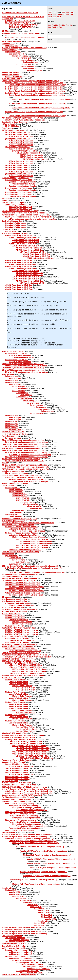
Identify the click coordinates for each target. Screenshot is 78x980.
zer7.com (39, 979)
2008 (50, 16)
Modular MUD (7, 888)
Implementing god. (9, 50)
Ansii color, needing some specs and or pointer (21, 33)
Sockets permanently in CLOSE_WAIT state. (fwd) (22, 795)
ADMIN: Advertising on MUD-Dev (15, 234)
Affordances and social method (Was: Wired (20, 13)
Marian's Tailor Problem (11, 614)
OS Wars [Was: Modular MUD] (14, 929)
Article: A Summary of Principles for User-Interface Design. (26, 789)
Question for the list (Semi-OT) (14, 636)
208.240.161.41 (8, 229)
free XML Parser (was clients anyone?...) (18, 659)
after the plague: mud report (13, 203)
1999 (63, 12)
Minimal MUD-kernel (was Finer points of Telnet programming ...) (28, 834)
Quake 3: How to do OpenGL (13, 946)
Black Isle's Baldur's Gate (12, 221)
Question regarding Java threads (15, 178)
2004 (59, 14)
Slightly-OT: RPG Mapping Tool (14, 733)
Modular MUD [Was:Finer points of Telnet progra (21, 927)
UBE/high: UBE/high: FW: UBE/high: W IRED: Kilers (23, 675)
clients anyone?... (9, 485)
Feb (53, 25)
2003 (54, 14)
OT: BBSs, (6, 31)
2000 (67, 12)
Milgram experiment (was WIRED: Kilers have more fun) (24, 48)
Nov (57, 27)
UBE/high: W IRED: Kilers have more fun (18, 628)
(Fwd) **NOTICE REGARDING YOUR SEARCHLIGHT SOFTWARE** (20, 22)
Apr (60, 25)
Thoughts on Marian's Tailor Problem (17, 760)
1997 (54, 12)
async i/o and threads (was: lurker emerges (23, 477)
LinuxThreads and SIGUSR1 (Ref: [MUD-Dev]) (20, 552)
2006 (67, 14)
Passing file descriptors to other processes (19, 578)
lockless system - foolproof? (13, 948)
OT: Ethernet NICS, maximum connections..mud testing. (24, 465)
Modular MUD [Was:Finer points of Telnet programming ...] (25, 837)
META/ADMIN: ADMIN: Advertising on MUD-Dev (21, 459)
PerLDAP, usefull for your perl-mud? (16, 783)
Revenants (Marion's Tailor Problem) (16, 799)
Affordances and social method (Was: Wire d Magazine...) (25, 213)
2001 (72, 12)
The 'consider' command (12, 936)
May (64, 25)
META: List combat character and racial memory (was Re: (25, 215)
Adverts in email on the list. (13, 351)
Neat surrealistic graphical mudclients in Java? (21, 448)
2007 (72, 14)
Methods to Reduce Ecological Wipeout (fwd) (20, 574)
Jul (71, 25)
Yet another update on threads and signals (19, 580)
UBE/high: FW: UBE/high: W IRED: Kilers (18, 661)
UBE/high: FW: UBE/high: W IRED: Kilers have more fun (24, 655)
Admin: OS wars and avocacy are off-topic (19, 975)
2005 (63, 14)
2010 (59, 16)
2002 (50, 14)
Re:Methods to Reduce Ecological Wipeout (19, 519)
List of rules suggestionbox (13, 471)
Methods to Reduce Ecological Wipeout (18, 525)
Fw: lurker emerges (9, 436)
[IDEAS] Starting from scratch (14, 130)
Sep (50, 27)
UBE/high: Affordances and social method (19, 785)
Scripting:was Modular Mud (13, 944)
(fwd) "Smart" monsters (11, 41)
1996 (50, 12)
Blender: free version (10, 72)
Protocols (6, 198)
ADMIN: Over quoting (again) (13, 521)
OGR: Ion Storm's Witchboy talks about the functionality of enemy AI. (30, 566)
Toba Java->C (7, 128)
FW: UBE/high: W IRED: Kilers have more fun (20, 609)
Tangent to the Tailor (10, 781)
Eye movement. (8, 554)
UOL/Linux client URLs (11, 79)
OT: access (6, 597)
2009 (54, 16)
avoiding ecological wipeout (13, 576)
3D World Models (9, 124)
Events (4, 200)
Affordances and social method (14, 599)
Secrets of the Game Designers (14, 122)
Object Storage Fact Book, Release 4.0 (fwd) (20, 211)
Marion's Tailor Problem (11, 678)
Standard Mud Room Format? (14, 762)
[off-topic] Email (8, 832)
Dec (61, 27)
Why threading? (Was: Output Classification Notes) (23, 118)
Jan (50, 25)
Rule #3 (5, 463)
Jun (68, 25)
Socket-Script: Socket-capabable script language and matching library (30, 81)
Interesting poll (8, 44)
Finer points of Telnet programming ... (17, 801)
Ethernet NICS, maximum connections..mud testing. (23, 364)
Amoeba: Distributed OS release (15, 483)
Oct (53, 27)
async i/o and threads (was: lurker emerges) (20, 475)
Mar (57, 25)
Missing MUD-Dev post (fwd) (13, 607)
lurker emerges (8, 374)
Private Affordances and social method (18, 647)
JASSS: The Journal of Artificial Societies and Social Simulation (28, 523)
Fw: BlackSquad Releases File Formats (18, 797)
